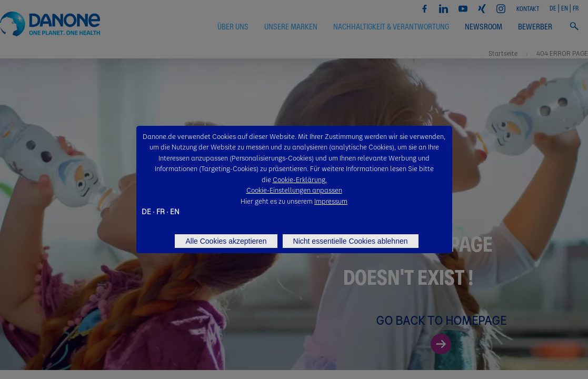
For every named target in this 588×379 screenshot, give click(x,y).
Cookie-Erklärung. (300, 179)
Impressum (331, 201)
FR (161, 211)
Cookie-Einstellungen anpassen (294, 190)
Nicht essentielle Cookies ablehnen (351, 241)
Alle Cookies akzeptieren (226, 241)
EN (175, 211)
